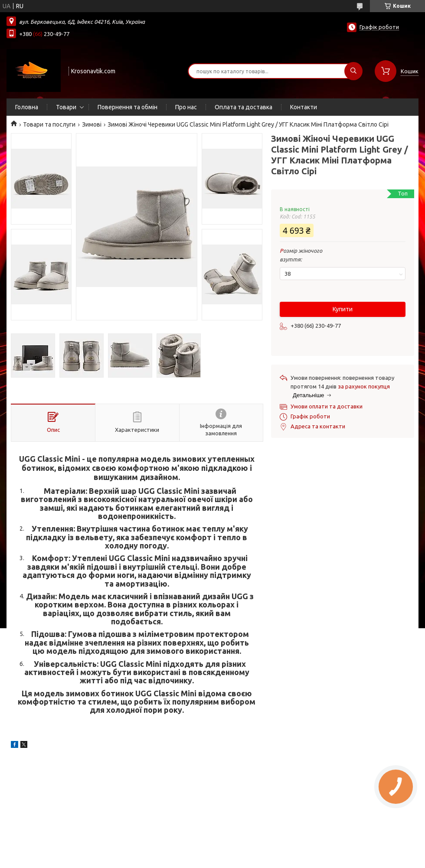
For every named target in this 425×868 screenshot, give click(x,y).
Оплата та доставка (244, 107)
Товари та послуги (49, 124)
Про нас (186, 107)
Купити (343, 309)
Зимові (92, 124)
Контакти (304, 107)
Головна (27, 107)
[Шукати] (353, 71)
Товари (66, 107)
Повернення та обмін (127, 107)
